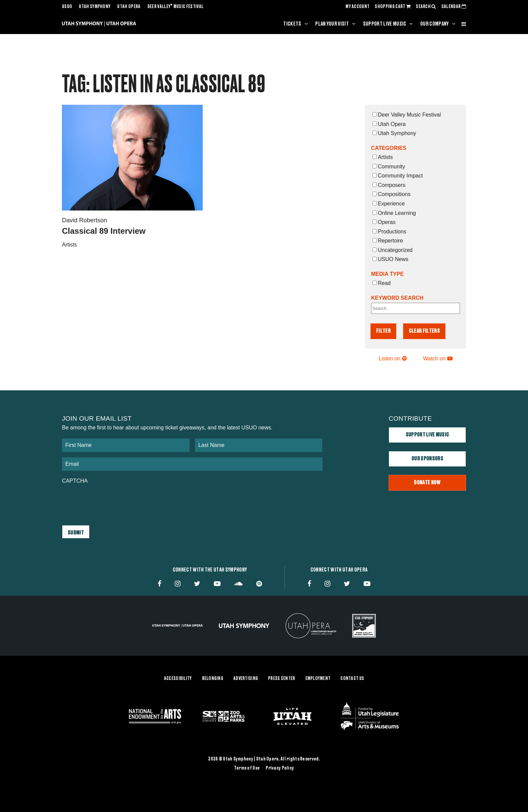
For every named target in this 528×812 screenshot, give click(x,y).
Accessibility (178, 678)
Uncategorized (392, 250)
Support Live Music (385, 24)
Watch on (438, 359)
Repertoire (388, 241)
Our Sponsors (427, 459)
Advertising (246, 678)
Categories (389, 148)
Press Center (282, 678)
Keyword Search (397, 298)
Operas (384, 222)
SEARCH (426, 7)
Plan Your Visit (332, 24)
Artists (383, 157)
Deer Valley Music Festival (176, 7)
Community (389, 167)
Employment (318, 678)
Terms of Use (247, 768)
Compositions (391, 194)
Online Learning (394, 213)
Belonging (213, 678)
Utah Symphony (95, 7)
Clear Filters (424, 331)
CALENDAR (454, 7)
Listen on (392, 359)
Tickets (292, 24)
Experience (389, 204)
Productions (389, 232)
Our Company (435, 24)
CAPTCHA (75, 481)
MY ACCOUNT (357, 7)
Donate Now (427, 483)
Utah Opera (129, 7)
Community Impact (398, 176)
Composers (389, 185)
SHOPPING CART (393, 7)
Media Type (387, 274)
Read (382, 283)
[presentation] (113, 501)
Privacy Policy (280, 768)
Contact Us (352, 678)
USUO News (390, 259)
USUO (67, 7)
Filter (383, 331)
